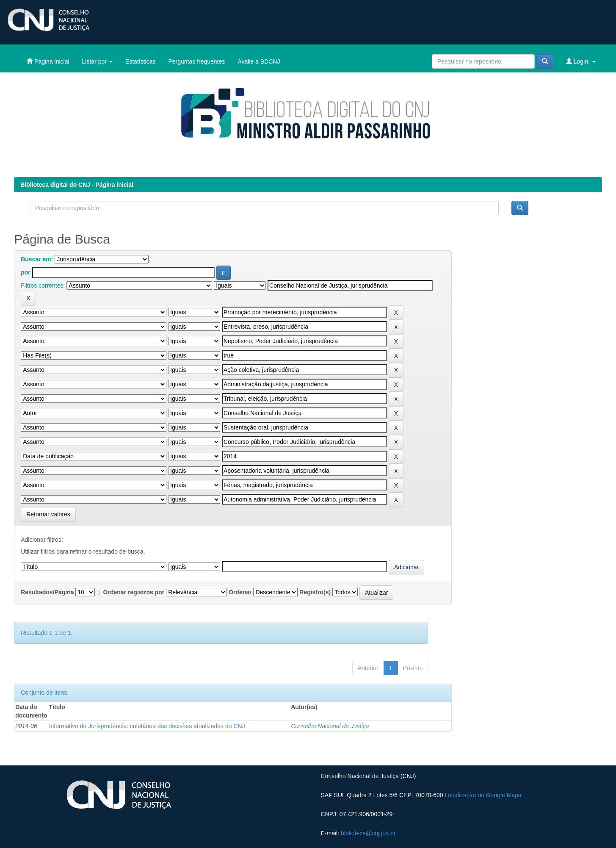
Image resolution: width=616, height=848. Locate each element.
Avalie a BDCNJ (259, 61)
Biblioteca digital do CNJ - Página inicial (77, 185)
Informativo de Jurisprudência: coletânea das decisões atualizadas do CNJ (147, 726)
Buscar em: (37, 259)
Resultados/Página (47, 592)
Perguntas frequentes (196, 61)
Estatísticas (141, 61)
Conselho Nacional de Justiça (330, 726)
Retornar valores (48, 514)
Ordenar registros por (134, 592)
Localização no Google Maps (483, 795)
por (26, 272)
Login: (581, 61)
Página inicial (48, 61)
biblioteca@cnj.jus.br (368, 833)
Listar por (97, 61)
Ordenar (240, 592)
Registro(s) (315, 592)
